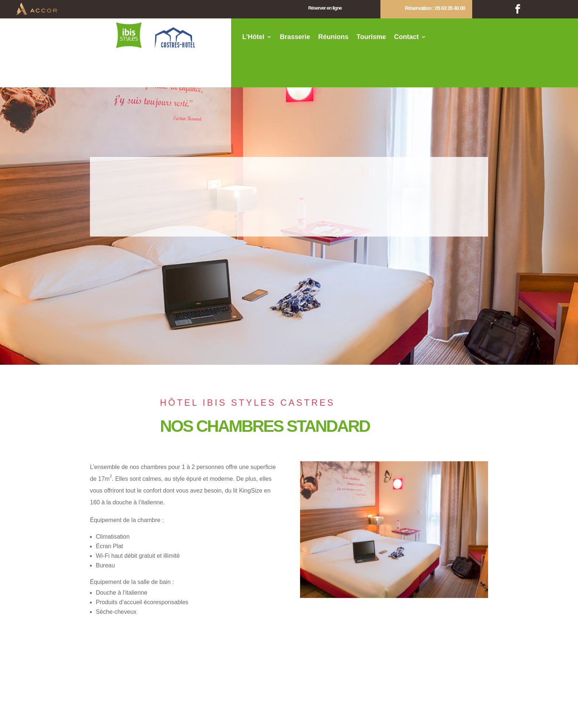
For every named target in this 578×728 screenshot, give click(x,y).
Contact (406, 37)
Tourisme (371, 37)
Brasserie (295, 37)
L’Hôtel (253, 37)
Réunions (333, 37)
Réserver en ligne (325, 8)
